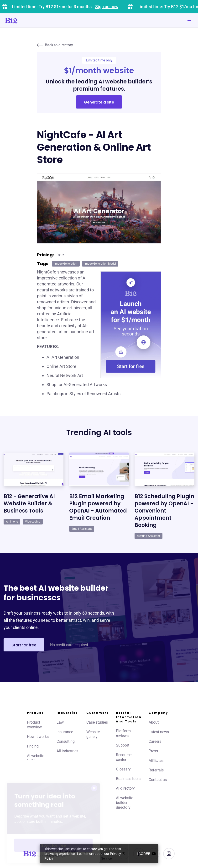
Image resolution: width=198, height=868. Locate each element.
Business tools (128, 779)
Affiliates (156, 761)
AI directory (125, 788)
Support (123, 745)
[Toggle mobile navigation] (189, 21)
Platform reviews (123, 733)
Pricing (33, 746)
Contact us (158, 780)
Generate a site (99, 102)
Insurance (65, 732)
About (154, 722)
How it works (38, 737)
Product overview (34, 725)
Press (153, 751)
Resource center (124, 757)
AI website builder (36, 758)
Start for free (24, 645)
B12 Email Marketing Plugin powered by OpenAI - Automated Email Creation (98, 507)
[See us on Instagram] (169, 854)
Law (60, 722)
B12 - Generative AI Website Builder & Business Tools (29, 504)
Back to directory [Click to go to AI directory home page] (55, 45)
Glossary (123, 769)
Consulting (66, 741)
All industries (67, 751)
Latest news (159, 732)
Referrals (156, 770)
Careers (155, 741)
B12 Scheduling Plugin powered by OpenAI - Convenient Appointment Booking (164, 511)
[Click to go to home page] (25, 21)
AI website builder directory (125, 803)
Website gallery (93, 734)
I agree (144, 854)
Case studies (97, 722)
